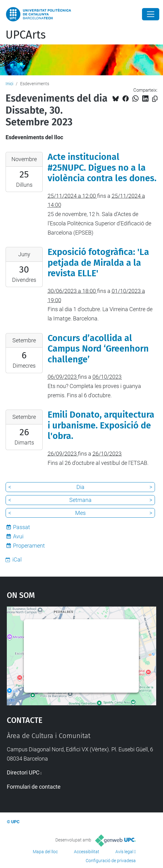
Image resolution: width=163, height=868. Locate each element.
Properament (29, 546)
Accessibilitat (87, 852)
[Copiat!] (155, 99)
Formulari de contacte (34, 787)
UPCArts (26, 35)
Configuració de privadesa (111, 861)
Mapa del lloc (45, 852)
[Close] (151, 14)
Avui (18, 536)
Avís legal (124, 852)
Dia (80, 487)
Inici (9, 84)
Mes (80, 513)
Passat (21, 527)
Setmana (80, 500)
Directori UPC (23, 772)
